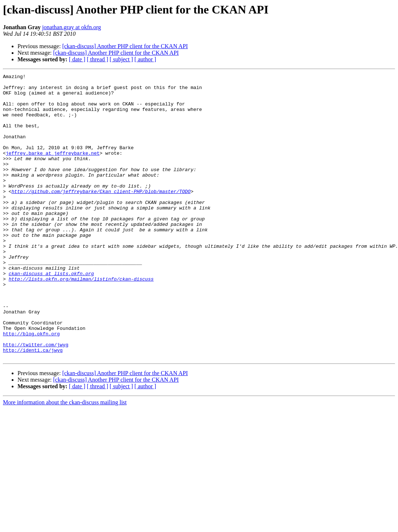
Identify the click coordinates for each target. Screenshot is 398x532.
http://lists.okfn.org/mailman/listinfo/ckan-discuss (81, 320)
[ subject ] (121, 59)
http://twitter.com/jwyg (36, 399)
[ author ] (145, 59)
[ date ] (77, 59)
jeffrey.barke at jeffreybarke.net (53, 169)
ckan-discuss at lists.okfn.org (51, 314)
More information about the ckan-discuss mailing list (65, 459)
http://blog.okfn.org (31, 386)
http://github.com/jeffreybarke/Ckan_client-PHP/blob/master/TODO (101, 215)
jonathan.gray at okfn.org (72, 27)
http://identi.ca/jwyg (33, 406)
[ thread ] (97, 59)
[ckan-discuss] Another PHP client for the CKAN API (125, 46)
